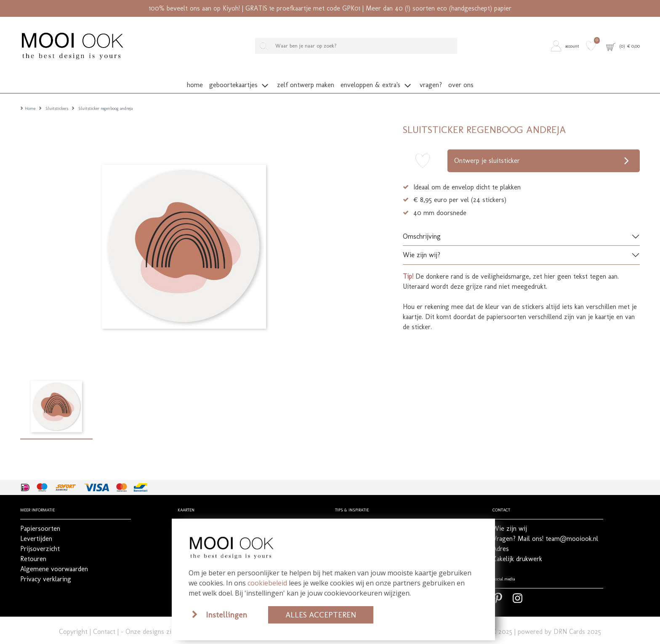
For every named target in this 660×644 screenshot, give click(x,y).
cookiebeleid (267, 583)
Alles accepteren (321, 615)
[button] (567, 46)
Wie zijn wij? (422, 242)
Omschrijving (422, 223)
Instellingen (226, 615)
